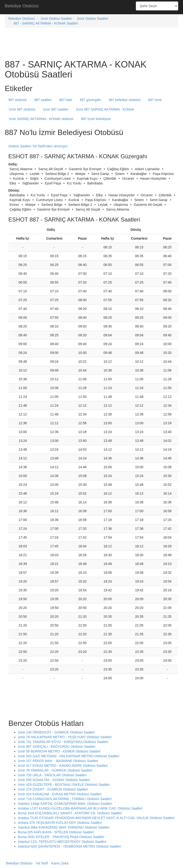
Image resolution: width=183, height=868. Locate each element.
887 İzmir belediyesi (96, 119)
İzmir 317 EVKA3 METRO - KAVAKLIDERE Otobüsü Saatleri (63, 766)
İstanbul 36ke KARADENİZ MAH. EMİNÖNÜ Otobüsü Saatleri (64, 827)
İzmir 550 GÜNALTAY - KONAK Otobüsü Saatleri (54, 780)
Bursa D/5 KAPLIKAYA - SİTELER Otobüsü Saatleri (56, 832)
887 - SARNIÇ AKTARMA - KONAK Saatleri (46, 23)
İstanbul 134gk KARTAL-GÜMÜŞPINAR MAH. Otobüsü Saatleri (65, 804)
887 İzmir (155, 100)
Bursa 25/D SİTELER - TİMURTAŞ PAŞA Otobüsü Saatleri (61, 837)
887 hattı (66, 100)
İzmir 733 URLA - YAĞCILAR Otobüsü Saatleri (52, 775)
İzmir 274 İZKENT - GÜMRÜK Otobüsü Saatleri (53, 789)
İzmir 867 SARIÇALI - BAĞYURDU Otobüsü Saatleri (57, 747)
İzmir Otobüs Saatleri (56, 19)
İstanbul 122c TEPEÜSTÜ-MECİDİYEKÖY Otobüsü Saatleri (62, 842)
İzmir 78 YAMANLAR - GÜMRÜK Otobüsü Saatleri (55, 770)
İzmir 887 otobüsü (22, 109)
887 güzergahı (91, 100)
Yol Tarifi (42, 863)
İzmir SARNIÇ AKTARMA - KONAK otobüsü (41, 119)
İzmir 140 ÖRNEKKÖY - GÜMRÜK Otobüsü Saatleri (56, 732)
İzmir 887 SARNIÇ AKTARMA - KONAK (105, 109)
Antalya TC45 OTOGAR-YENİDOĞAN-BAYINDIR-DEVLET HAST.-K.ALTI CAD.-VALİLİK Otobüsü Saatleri (96, 818)
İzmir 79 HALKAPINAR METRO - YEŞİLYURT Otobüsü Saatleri (65, 737)
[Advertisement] (91, 7)
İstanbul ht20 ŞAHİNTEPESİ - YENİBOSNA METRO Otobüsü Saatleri (69, 846)
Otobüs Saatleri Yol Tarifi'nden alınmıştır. (38, 146)
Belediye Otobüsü (22, 6)
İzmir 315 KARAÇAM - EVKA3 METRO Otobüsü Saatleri (60, 794)
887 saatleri (43, 100)
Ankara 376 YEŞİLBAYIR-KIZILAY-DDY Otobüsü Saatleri (60, 823)
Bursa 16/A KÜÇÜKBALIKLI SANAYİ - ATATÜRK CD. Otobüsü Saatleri (70, 813)
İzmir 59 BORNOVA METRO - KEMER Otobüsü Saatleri (59, 751)
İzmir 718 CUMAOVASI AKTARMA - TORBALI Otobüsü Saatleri (65, 799)
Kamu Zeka (60, 863)
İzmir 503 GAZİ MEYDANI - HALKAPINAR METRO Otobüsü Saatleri (69, 756)
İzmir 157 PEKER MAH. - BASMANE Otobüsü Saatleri (58, 761)
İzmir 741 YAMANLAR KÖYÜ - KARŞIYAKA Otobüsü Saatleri (63, 742)
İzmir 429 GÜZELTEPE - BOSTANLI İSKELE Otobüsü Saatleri (64, 785)
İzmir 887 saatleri (56, 109)
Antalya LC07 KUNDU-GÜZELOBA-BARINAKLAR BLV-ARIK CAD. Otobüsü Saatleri (80, 808)
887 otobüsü (18, 100)
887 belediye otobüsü (125, 100)
